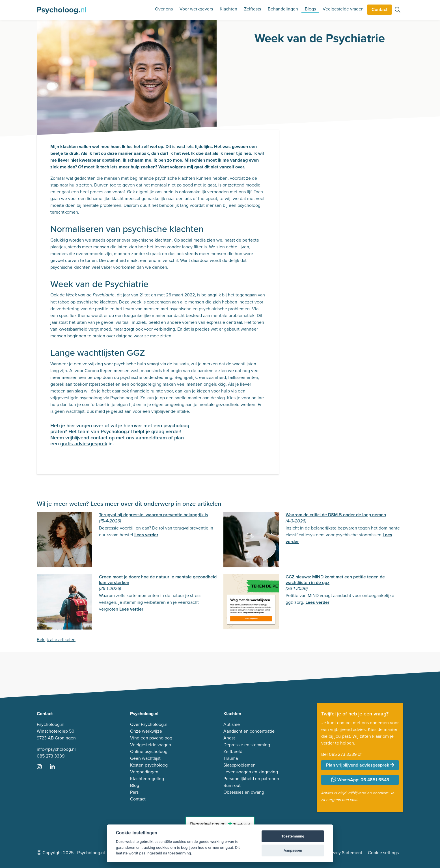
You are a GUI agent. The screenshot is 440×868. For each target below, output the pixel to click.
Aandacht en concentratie (249, 731)
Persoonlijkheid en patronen (251, 779)
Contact (379, 9)
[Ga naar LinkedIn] (56, 767)
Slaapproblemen (240, 765)
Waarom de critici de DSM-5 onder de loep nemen (336, 515)
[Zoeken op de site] (398, 10)
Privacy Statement (344, 853)
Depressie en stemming (247, 745)
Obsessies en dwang (244, 792)
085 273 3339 (51, 756)
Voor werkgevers (196, 9)
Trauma (231, 758)
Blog (135, 785)
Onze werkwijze (146, 731)
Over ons (164, 9)
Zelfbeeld (233, 751)
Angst (229, 738)
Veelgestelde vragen (343, 9)
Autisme (232, 724)
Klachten (228, 9)
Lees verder (146, 535)
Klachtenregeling (147, 779)
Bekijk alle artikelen (56, 640)
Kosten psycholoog (149, 765)
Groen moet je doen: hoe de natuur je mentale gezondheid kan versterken (158, 580)
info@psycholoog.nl (56, 749)
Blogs (310, 9)
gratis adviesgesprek (84, 444)
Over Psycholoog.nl (149, 724)
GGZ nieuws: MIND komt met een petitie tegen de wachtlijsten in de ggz (335, 580)
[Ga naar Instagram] (43, 767)
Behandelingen (283, 9)
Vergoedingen (144, 772)
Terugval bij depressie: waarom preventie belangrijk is (154, 515)
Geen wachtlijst (145, 758)
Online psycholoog (149, 751)
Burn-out (232, 785)
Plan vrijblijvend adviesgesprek (360, 765)
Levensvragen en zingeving (251, 772)
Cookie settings (383, 853)
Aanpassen (293, 850)
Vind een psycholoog (151, 738)
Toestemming (293, 836)
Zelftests (253, 9)
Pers (134, 792)
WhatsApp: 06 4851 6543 (360, 780)
